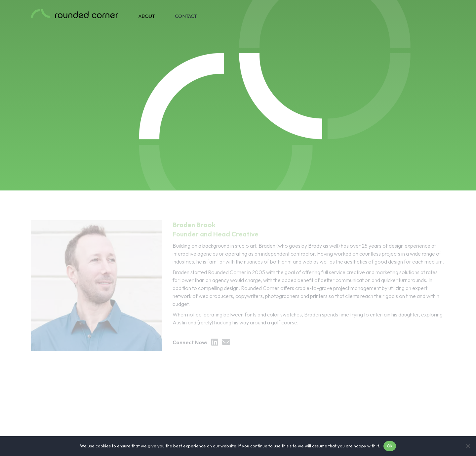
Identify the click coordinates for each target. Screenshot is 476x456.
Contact (186, 16)
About (147, 16)
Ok (390, 446)
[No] (468, 446)
